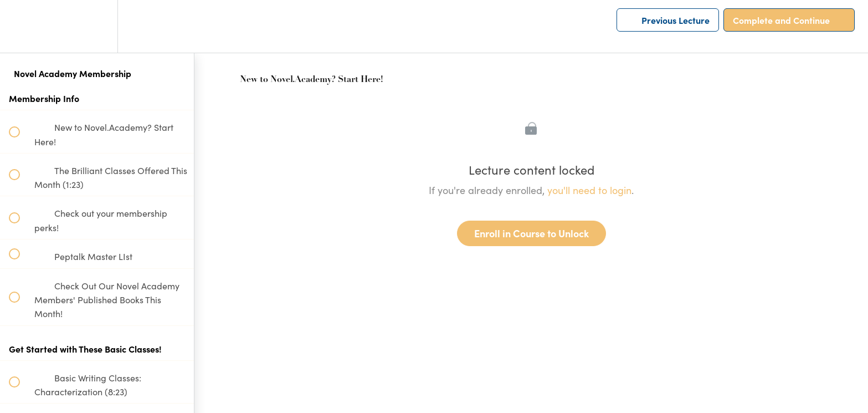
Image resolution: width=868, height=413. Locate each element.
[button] (20, 26)
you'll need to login (589, 190)
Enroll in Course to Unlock (531, 233)
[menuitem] (97, 26)
